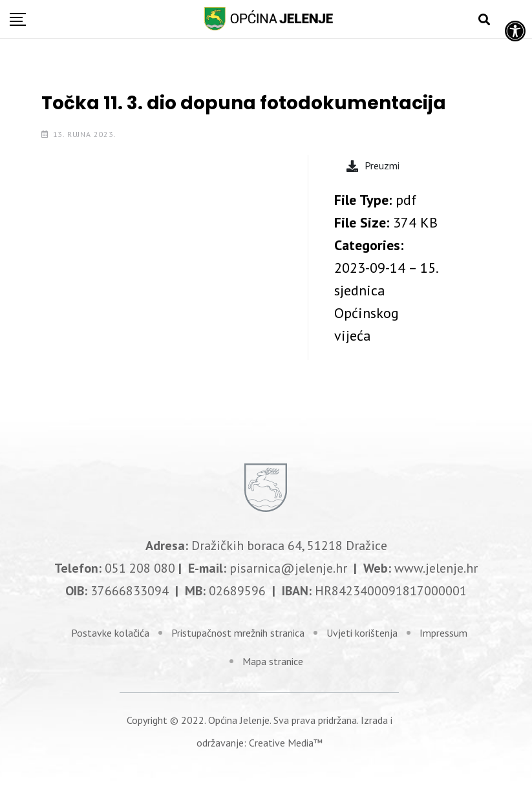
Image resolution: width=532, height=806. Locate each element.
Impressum (443, 633)
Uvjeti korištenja (362, 633)
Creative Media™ (286, 743)
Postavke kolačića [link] (110, 633)
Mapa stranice (273, 661)
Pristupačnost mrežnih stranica (238, 633)
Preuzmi (373, 165)
